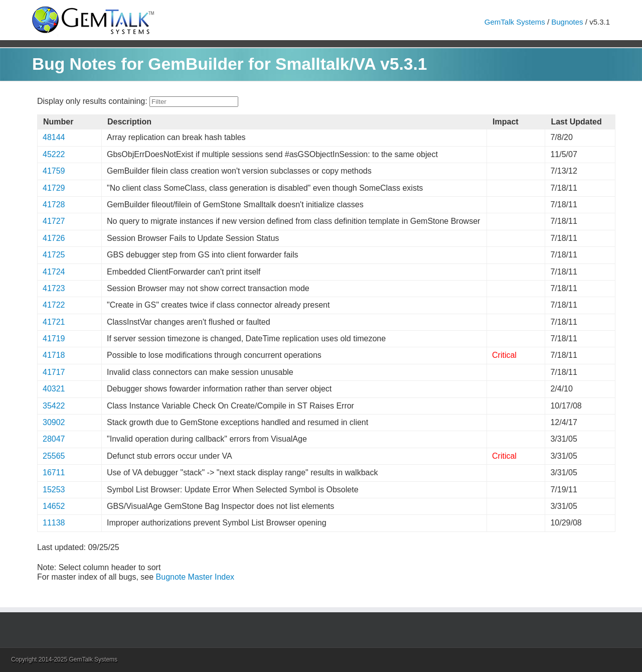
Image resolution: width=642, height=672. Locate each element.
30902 (54, 422)
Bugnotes (567, 22)
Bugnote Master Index (195, 577)
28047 (54, 439)
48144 (54, 137)
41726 (54, 238)
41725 (54, 255)
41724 (54, 272)
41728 (54, 205)
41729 (54, 188)
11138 (54, 523)
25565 (54, 456)
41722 (54, 305)
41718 (54, 355)
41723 (54, 288)
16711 (54, 473)
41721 (54, 322)
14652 (54, 506)
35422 (54, 406)
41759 (54, 171)
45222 (54, 154)
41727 (54, 221)
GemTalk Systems (515, 22)
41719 (54, 339)
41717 (54, 372)
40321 (54, 389)
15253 (54, 490)
